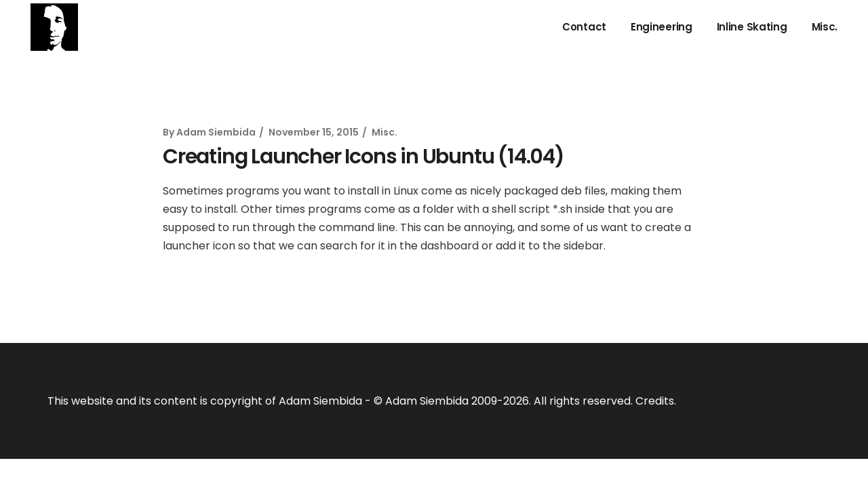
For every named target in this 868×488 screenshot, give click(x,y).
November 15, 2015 (314, 132)
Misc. (384, 132)
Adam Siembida (216, 132)
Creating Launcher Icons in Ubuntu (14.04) (363, 157)
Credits (655, 401)
